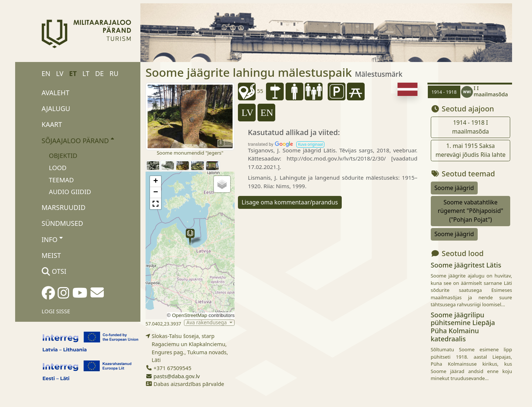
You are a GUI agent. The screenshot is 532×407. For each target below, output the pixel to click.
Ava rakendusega (207, 323)
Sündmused (62, 223)
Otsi (54, 271)
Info (52, 239)
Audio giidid (70, 192)
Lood (58, 168)
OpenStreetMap (189, 315)
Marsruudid (64, 207)
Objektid (63, 156)
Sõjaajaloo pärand (78, 140)
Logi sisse (56, 311)
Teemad (61, 180)
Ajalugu (56, 108)
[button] (190, 237)
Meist (51, 255)
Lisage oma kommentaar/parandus (290, 202)
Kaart (52, 124)
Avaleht (56, 93)
